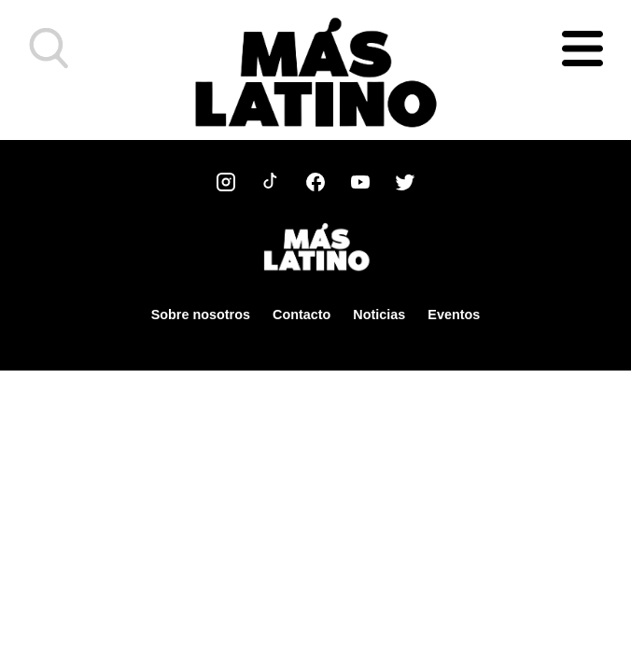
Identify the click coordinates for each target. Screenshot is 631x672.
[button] (49, 49)
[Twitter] (405, 182)
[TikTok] (271, 182)
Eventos (454, 315)
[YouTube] (360, 182)
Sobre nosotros (201, 315)
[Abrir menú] (582, 49)
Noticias (379, 315)
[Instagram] (226, 182)
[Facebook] (315, 182)
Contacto (301, 315)
